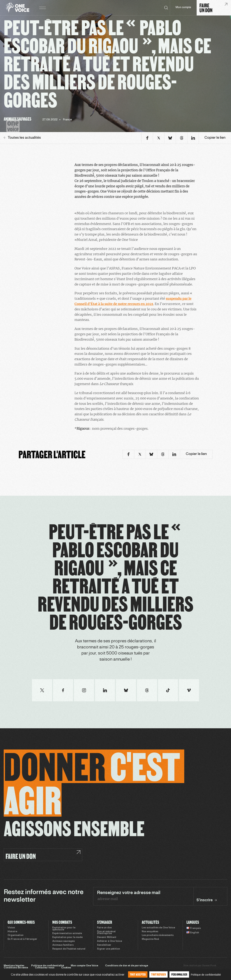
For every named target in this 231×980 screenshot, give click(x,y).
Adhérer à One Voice (109, 941)
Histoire (12, 932)
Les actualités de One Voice (158, 928)
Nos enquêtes (150, 932)
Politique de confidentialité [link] (206, 975)
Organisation (16, 935)
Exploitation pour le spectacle (64, 929)
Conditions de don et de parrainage (127, 966)
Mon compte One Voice (84, 966)
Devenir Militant (107, 937)
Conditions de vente (16, 968)
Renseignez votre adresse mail (129, 893)
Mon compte (183, 7)
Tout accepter (138, 974)
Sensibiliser (104, 945)
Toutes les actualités (22, 138)
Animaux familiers (63, 945)
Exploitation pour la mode (67, 937)
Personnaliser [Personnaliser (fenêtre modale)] (179, 974)
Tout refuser (158, 974)
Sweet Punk (209, 966)
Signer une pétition (108, 949)
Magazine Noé (150, 939)
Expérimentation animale (67, 934)
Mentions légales (14, 966)
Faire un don (104, 928)
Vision (11, 928)
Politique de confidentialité (48, 966)
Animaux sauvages (63, 941)
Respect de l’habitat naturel (69, 949)
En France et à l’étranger (22, 939)
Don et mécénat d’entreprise (106, 933)
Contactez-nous (45, 968)
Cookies (66, 968)
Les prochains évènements (158, 935)
